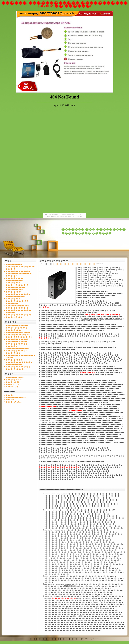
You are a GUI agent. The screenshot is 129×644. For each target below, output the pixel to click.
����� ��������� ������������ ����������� (17, 287)
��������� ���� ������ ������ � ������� (17, 344)
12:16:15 (63, 494)
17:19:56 (65, 530)
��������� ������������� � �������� (17, 301)
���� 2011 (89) (13, 382)
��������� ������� (19, 315)
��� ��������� (16, 296)
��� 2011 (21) (12, 387)
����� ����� (14, 317)
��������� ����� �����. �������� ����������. (17, 328)
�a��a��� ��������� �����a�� (101, 319)
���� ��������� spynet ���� (68, 408)
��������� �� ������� (95, 414)
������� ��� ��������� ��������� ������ (93, 231)
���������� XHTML (17, 397)
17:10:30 (65, 596)
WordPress (10, 400)
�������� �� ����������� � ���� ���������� (19, 362)
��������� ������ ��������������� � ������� (19, 274)
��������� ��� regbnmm (84, 416)
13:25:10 (64, 510)
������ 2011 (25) (14, 380)
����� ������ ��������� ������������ (74, 264)
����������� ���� (18, 332)
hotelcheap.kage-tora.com (91, 639)
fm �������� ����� (18, 348)
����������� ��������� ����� (61, 371)
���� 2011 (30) (13, 384)
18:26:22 (67, 584)
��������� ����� (17, 339)
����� (10, 395)
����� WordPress (14, 402)
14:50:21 (61, 576)
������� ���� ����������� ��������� (15, 280)
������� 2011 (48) (15, 377)
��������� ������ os (54, 261)
